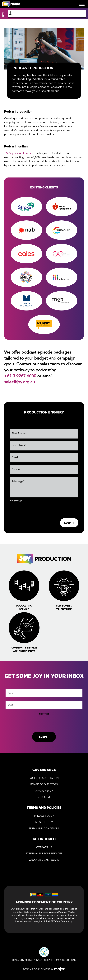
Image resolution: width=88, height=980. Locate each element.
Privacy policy (44, 816)
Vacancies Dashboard (44, 860)
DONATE (51, 4)
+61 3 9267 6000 (20, 376)
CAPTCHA (16, 502)
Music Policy (44, 822)
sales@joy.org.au (20, 382)
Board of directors (44, 785)
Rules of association (44, 778)
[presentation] (31, 510)
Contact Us (44, 847)
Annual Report (44, 791)
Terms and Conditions (44, 829)
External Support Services (44, 854)
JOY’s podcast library (18, 154)
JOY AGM (44, 797)
